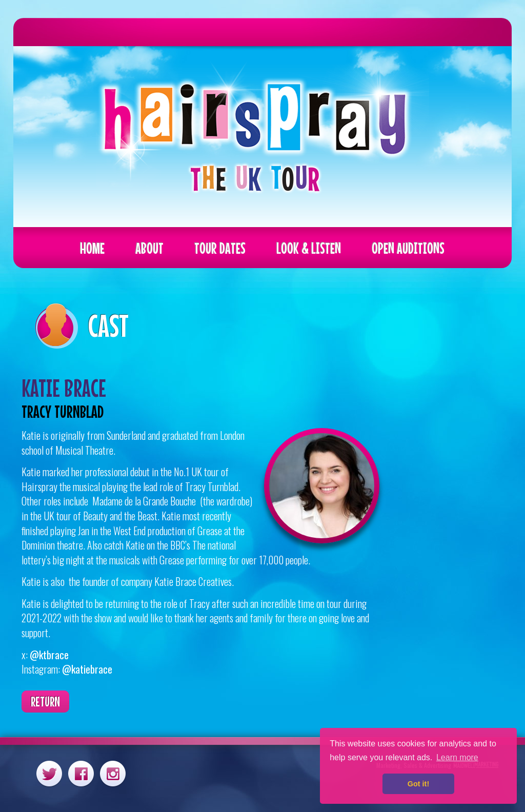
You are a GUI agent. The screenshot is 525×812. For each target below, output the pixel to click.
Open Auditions (408, 248)
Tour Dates (220, 248)
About (149, 248)
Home (92, 248)
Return (45, 702)
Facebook (81, 773)
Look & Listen (309, 248)
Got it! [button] (418, 784)
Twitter (49, 773)
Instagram (113, 773)
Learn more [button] (457, 757)
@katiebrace (87, 669)
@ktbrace (49, 655)
